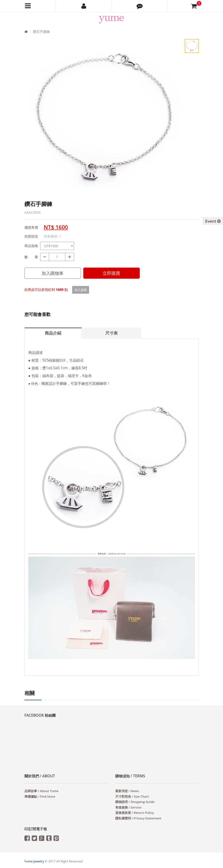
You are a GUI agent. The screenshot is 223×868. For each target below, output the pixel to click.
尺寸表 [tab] (111, 333)
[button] (140, 6)
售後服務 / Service (128, 807)
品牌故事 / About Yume (42, 791)
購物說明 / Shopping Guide (135, 802)
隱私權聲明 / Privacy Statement (138, 818)
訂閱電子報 (36, 829)
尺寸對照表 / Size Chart (132, 796)
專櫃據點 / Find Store (40, 796)
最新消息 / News (127, 791)
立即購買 (111, 273)
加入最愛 (81, 290)
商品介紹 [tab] (53, 333)
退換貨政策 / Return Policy (135, 813)
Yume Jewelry (34, 861)
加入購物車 (53, 273)
